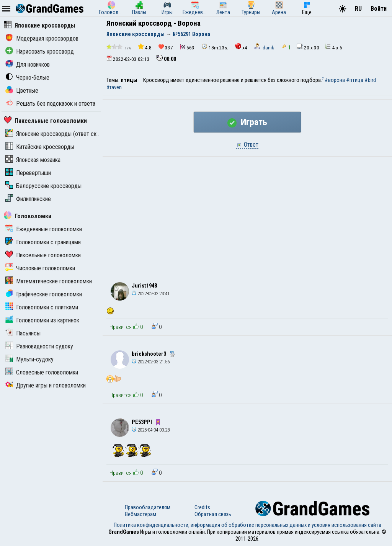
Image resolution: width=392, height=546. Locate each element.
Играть (247, 122)
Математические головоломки (49, 281)
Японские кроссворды (40, 25)
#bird (370, 80)
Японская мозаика (33, 160)
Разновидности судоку (39, 346)
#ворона (335, 80)
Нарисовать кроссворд (40, 51)
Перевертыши (28, 173)
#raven (114, 87)
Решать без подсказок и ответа (50, 104)
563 (187, 47)
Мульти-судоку (29, 359)
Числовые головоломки (40, 268)
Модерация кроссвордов (42, 38)
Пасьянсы (23, 333)
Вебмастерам (140, 514)
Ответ (247, 145)
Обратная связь (213, 514)
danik (268, 48)
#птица (355, 80)
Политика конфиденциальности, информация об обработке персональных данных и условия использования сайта (247, 525)
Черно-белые (27, 78)
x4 (241, 47)
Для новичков (28, 65)
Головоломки (28, 216)
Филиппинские (28, 199)
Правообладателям (148, 507)
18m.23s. (215, 47)
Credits (202, 507)
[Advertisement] (247, 214)
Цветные (22, 91)
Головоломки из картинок (42, 320)
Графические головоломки (44, 294)
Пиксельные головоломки (45, 121)
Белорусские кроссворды (43, 186)
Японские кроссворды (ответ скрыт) (57, 134)
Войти (379, 9)
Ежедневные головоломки (44, 229)
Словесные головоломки (42, 372)
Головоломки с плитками (42, 307)
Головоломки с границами (43, 242)
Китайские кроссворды (40, 147)
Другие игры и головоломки (46, 385)
